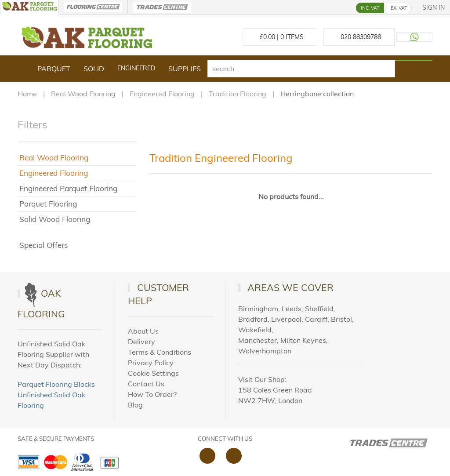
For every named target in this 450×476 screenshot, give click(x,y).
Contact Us (146, 384)
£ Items (280, 37)
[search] (301, 69)
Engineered (136, 68)
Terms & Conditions (160, 352)
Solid (94, 69)
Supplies (185, 69)
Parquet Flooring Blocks (56, 384)
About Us (143, 331)
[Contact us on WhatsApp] (414, 37)
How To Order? (152, 394)
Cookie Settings (153, 373)
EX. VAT (399, 8)
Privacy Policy (151, 363)
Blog (135, 405)
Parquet (54, 69)
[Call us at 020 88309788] (359, 37)
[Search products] (414, 60)
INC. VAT (370, 8)
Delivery (142, 342)
